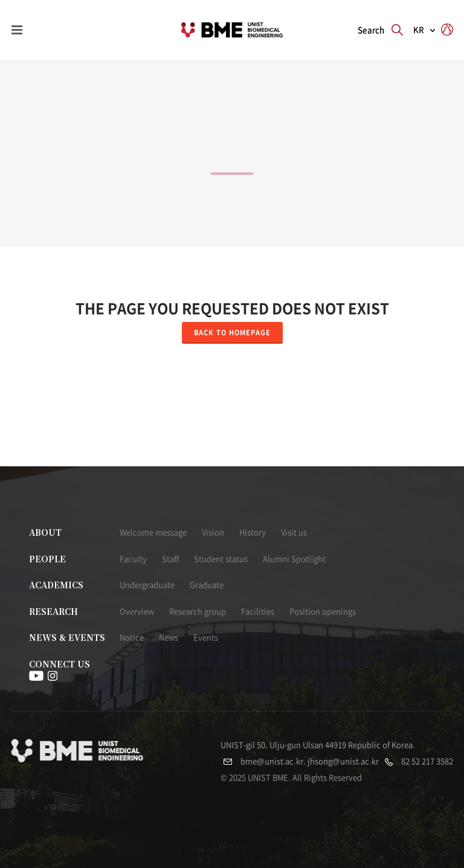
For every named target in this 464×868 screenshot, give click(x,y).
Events (206, 638)
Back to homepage (232, 333)
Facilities (258, 612)
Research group (198, 612)
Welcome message (153, 532)
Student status (221, 559)
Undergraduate (147, 585)
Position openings (323, 612)
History (253, 532)
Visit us (294, 532)
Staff (170, 559)
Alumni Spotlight (294, 559)
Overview (137, 612)
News (169, 638)
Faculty (133, 559)
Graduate (207, 585)
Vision (213, 532)
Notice (132, 638)
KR (419, 30)
